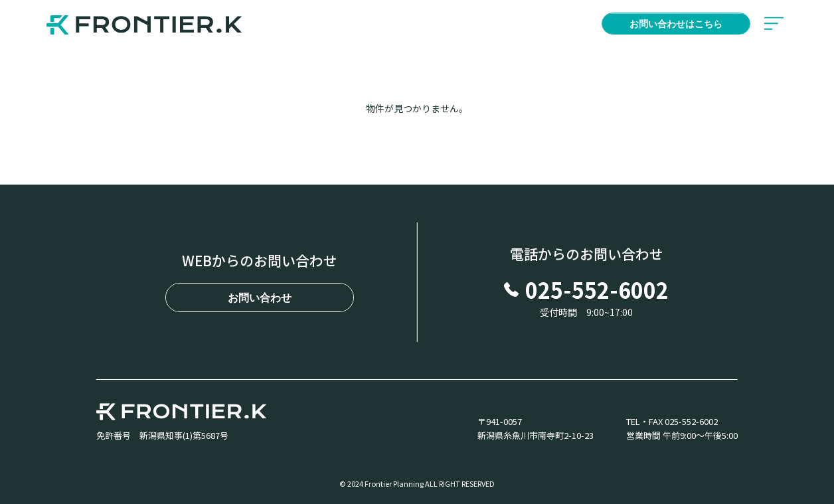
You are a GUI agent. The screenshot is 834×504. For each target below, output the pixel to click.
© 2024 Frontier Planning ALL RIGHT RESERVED (417, 484)
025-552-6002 (586, 290)
